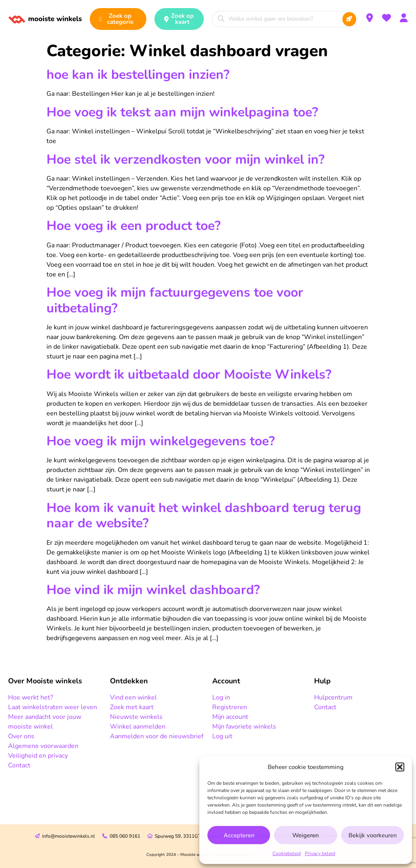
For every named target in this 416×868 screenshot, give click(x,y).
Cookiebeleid (287, 853)
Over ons (21, 736)
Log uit (222, 736)
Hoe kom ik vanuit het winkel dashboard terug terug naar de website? (204, 515)
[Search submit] (349, 19)
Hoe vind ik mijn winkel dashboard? (153, 590)
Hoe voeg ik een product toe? (134, 226)
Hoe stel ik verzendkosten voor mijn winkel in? (186, 159)
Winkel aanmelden (138, 727)
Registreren (230, 707)
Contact (19, 765)
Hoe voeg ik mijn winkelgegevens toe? (161, 441)
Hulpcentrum (333, 697)
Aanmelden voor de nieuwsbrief (157, 736)
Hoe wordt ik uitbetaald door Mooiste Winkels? (189, 374)
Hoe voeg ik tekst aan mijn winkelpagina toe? (182, 112)
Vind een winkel (133, 697)
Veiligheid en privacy (38, 756)
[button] (400, 767)
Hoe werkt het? (31, 697)
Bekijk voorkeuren (372, 835)
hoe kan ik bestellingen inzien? (138, 75)
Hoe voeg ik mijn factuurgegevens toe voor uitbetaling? (175, 300)
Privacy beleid (320, 853)
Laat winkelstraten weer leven (53, 707)
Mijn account (230, 717)
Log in (221, 697)
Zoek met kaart (132, 707)
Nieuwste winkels (136, 717)
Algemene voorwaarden (43, 746)
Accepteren (239, 835)
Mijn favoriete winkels (244, 727)
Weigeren (305, 835)
